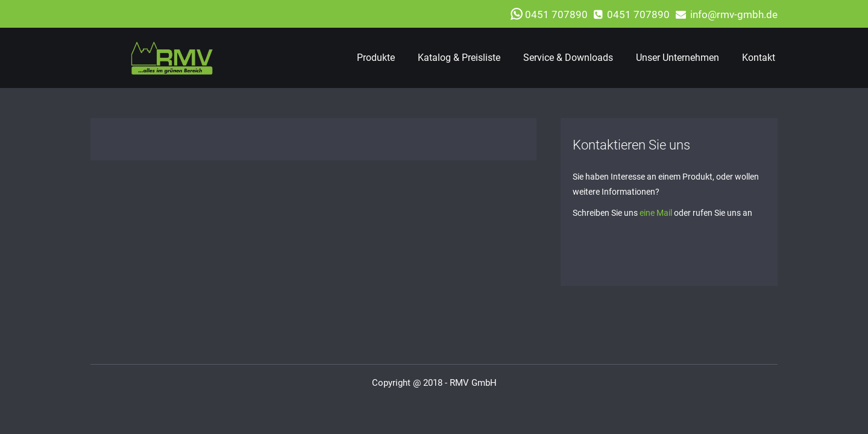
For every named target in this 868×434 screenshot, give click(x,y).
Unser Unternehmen (678, 58)
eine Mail (656, 213)
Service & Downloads (568, 58)
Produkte (376, 58)
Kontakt (759, 58)
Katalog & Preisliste (459, 58)
